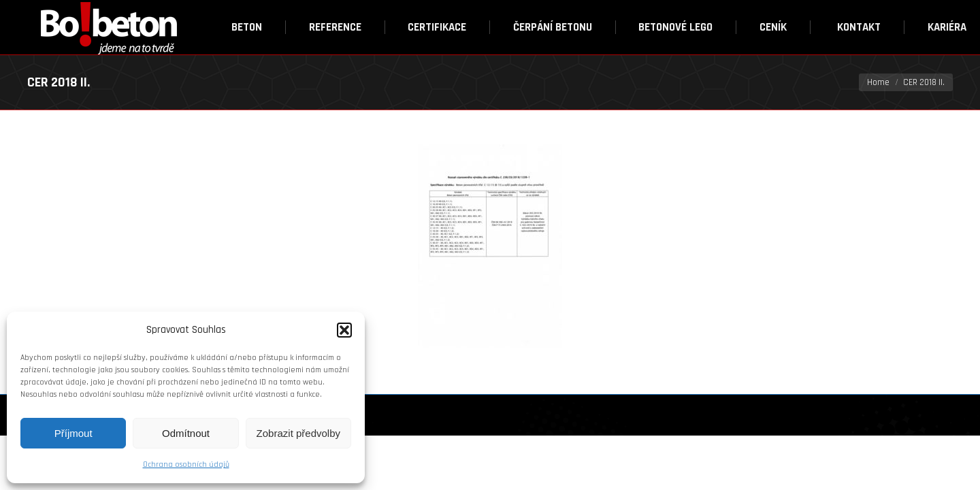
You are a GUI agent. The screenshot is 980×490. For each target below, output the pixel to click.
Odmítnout (186, 433)
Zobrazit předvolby (298, 433)
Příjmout (73, 433)
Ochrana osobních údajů (186, 464)
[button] (344, 330)
